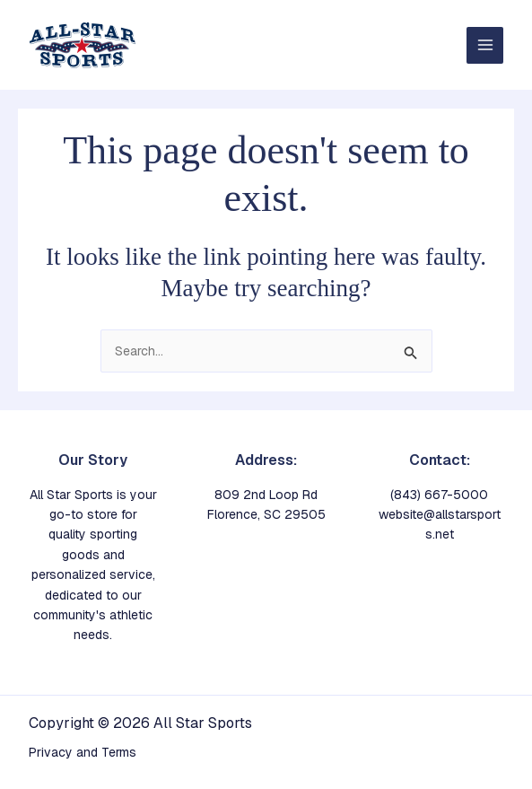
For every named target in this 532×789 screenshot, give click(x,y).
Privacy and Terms (83, 752)
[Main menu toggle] (485, 45)
